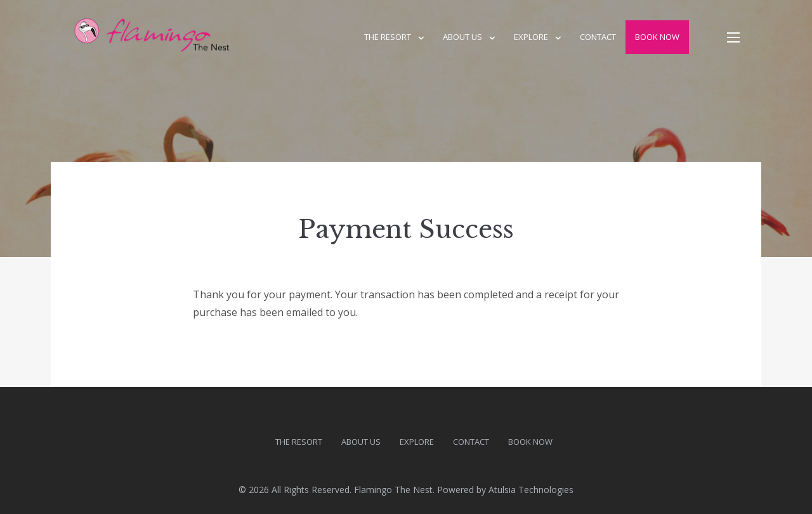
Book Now (657, 37)
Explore (531, 37)
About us (462, 37)
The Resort (388, 37)
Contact (598, 37)
